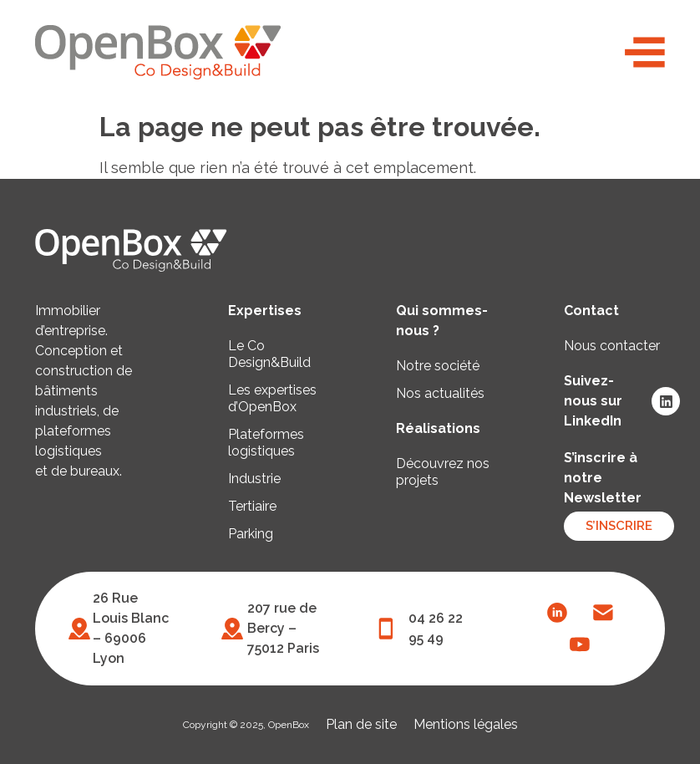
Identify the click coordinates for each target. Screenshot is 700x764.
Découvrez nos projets (443, 472)
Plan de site (361, 724)
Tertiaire (252, 506)
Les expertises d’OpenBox (272, 398)
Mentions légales (466, 724)
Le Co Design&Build (269, 354)
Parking (251, 534)
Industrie (254, 479)
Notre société (438, 366)
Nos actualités (440, 393)
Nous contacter (612, 346)
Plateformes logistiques (266, 443)
